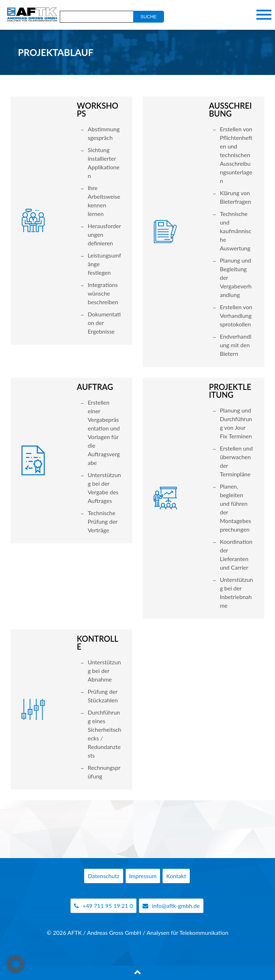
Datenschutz (103, 876)
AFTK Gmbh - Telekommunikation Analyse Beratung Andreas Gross (30, 15)
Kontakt (176, 876)
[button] (16, 964)
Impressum (143, 876)
